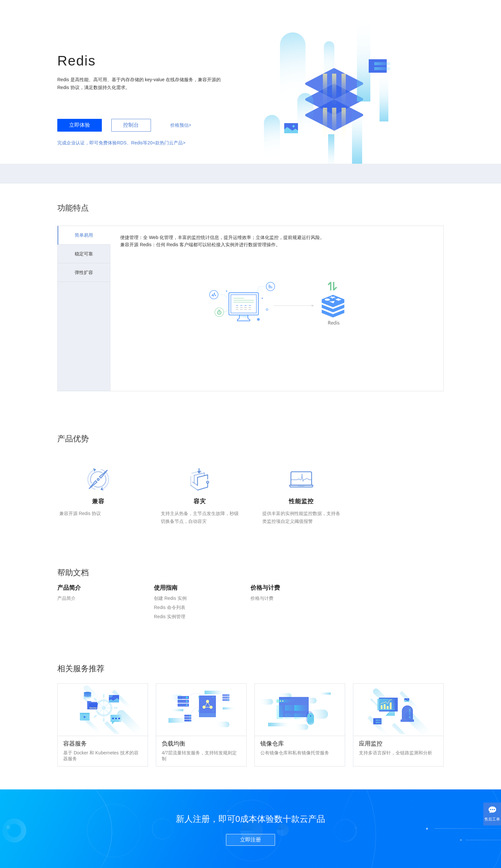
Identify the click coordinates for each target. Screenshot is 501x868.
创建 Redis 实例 (170, 598)
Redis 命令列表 (170, 607)
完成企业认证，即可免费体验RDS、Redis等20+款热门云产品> (121, 143)
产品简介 (66, 598)
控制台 (131, 125)
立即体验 (80, 125)
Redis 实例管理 (170, 617)
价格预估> (181, 125)
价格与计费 (262, 598)
